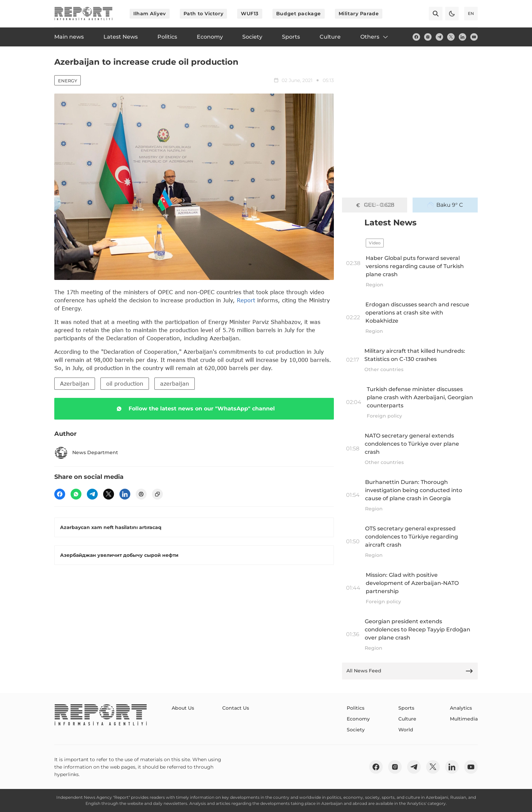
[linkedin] (462, 37)
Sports (406, 708)
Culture (407, 719)
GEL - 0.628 (375, 205)
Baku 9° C (445, 205)
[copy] (157, 494)
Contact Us (236, 708)
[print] (141, 494)
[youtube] (474, 37)
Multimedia (464, 719)
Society (356, 730)
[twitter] (451, 37)
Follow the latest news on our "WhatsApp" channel (194, 409)
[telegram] (439, 37)
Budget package (299, 14)
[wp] (76, 494)
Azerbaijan (75, 383)
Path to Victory (203, 14)
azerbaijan (175, 383)
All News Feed (410, 671)
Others (375, 37)
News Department (86, 453)
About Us (183, 708)
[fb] (416, 37)
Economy (358, 719)
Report (246, 300)
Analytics (461, 708)
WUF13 (250, 14)
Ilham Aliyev (150, 14)
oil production (125, 383)
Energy (68, 81)
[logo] (83, 14)
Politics (356, 708)
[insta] (428, 37)
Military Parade (359, 14)
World (406, 730)
